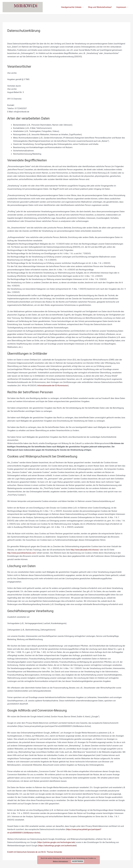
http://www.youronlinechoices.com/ (23, 553)
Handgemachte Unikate (74, 7)
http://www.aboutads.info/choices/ (86, 550)
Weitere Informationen (61, 861)
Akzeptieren (77, 861)
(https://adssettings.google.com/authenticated (58, 846)
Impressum (122, 7)
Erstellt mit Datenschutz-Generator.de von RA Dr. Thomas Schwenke (37, 852)
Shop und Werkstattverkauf (101, 7)
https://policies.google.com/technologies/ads (58, 842)
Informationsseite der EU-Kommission (54, 386)
